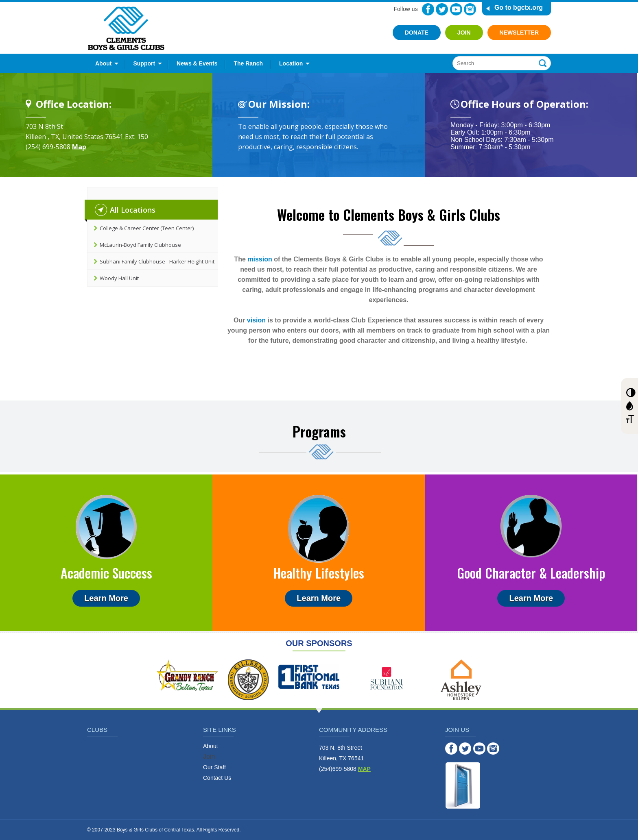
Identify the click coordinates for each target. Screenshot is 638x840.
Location (291, 63)
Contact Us (217, 778)
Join (464, 33)
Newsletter (519, 33)
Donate (417, 33)
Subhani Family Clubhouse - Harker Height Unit (157, 261)
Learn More (106, 598)
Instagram (470, 9)
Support (144, 63)
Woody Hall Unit (119, 278)
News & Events (197, 63)
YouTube (456, 9)
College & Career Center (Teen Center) (147, 228)
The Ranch (248, 63)
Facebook (428, 9)
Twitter (442, 9)
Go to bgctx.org (519, 8)
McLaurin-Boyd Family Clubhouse (140, 245)
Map (79, 147)
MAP (364, 769)
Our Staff (214, 767)
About (103, 63)
